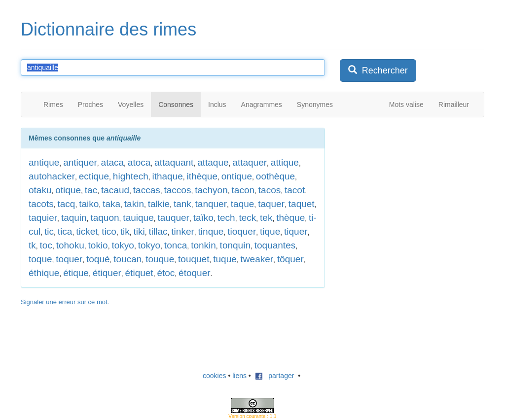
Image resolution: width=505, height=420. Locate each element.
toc (46, 245)
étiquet (139, 273)
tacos (270, 190)
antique (44, 162)
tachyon (211, 190)
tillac (158, 231)
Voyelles (131, 105)
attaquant (174, 162)
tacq (66, 204)
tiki (139, 231)
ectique (94, 176)
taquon (105, 218)
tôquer (290, 259)
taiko (89, 204)
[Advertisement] (414, 189)
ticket (87, 231)
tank (182, 204)
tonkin (203, 245)
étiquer (107, 273)
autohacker (52, 176)
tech (226, 218)
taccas (147, 190)
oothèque (275, 176)
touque (160, 259)
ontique (237, 176)
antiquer (80, 162)
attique (285, 162)
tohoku (70, 245)
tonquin (235, 245)
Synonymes (315, 105)
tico (109, 231)
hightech (131, 176)
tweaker (257, 259)
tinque (211, 231)
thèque (290, 218)
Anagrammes (262, 105)
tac (91, 190)
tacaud (115, 190)
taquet (302, 204)
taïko (203, 218)
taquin (74, 218)
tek (266, 218)
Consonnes (176, 105)
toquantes (275, 245)
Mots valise (406, 105)
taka (111, 204)
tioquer (242, 231)
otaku (40, 190)
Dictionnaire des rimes (108, 29)
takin (134, 204)
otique (68, 190)
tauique (138, 218)
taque (243, 204)
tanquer (211, 204)
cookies (214, 376)
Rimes (53, 105)
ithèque (202, 176)
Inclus (217, 105)
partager (275, 376)
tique (270, 231)
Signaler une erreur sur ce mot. (65, 302)
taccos (178, 190)
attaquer (250, 162)
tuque (225, 259)
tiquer (296, 231)
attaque (213, 162)
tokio (98, 245)
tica (65, 231)
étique (76, 273)
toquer (69, 259)
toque (40, 259)
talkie (159, 204)
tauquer (173, 218)
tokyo (123, 245)
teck (247, 218)
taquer (271, 204)
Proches (90, 105)
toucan (127, 259)
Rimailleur (454, 105)
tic (49, 231)
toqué (98, 259)
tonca (176, 245)
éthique (44, 273)
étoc (166, 273)
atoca (139, 162)
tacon (243, 190)
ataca (112, 162)
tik (125, 231)
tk (32, 245)
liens (239, 376)
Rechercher (378, 70)
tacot (295, 190)
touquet (194, 259)
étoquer (194, 273)
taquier (43, 218)
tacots (41, 204)
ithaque (167, 176)
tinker (182, 231)
